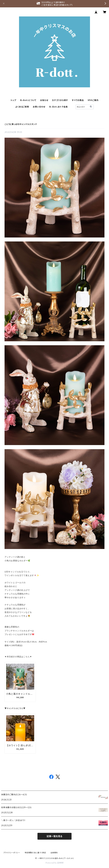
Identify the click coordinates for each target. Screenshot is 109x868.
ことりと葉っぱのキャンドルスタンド (21, 124)
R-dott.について (28, 100)
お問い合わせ (39, 107)
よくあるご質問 (22, 107)
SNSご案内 (93, 100)
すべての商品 (78, 100)
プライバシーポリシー (12, 853)
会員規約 (54, 853)
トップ (13, 100)
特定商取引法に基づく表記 (35, 853)
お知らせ (44, 100)
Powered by (55, 863)
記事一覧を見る (54, 836)
